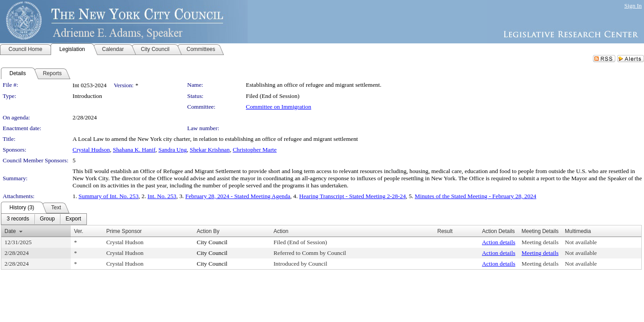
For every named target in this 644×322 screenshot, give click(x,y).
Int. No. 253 (162, 196)
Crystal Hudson (91, 150)
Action (281, 231)
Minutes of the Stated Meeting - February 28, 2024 (475, 196)
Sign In (633, 6)
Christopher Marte (255, 150)
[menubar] (44, 219)
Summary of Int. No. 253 (108, 196)
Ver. (79, 231)
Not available (581, 242)
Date (10, 231)
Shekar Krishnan (210, 150)
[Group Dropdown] (47, 219)
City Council (212, 242)
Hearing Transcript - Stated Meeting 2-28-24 (352, 196)
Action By (208, 231)
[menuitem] (18, 219)
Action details (498, 242)
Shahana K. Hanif (134, 150)
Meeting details (540, 242)
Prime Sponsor (124, 231)
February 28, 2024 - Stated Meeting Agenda (238, 196)
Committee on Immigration (279, 107)
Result (445, 231)
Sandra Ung (173, 150)
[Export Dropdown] (73, 219)
